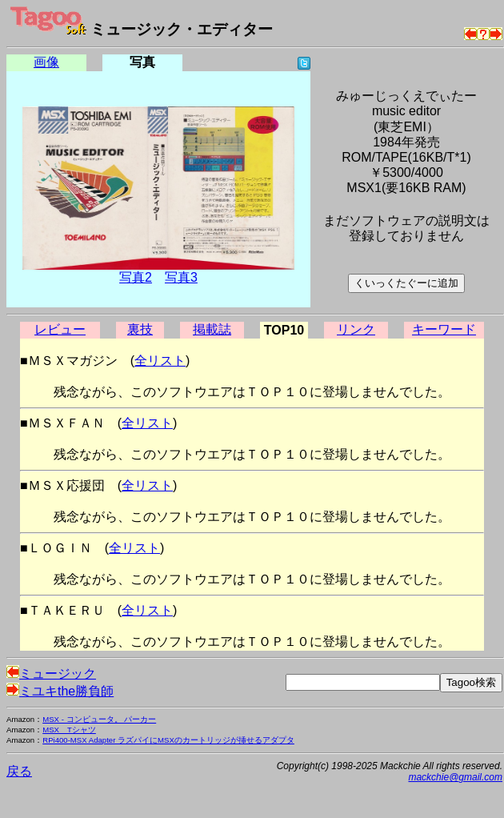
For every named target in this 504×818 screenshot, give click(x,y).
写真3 (181, 277)
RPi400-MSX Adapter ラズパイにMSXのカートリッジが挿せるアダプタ (168, 740)
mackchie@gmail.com (455, 777)
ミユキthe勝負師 (60, 691)
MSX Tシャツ (69, 730)
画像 (46, 62)
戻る (19, 771)
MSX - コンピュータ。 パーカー (99, 719)
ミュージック (51, 674)
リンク (356, 329)
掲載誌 (212, 329)
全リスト (160, 361)
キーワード (444, 329)
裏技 (140, 329)
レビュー (60, 329)
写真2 (136, 277)
